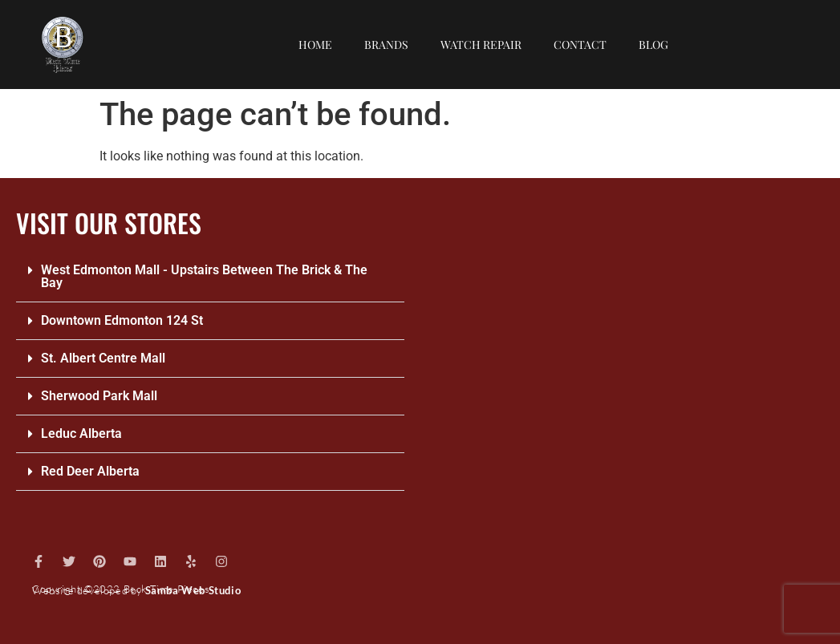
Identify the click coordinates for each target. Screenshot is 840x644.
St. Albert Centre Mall (103, 358)
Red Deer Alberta (90, 471)
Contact (580, 45)
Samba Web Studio (193, 590)
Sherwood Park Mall (99, 396)
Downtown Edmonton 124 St (122, 320)
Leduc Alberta (81, 433)
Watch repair (481, 45)
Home (315, 45)
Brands (386, 45)
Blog (653, 45)
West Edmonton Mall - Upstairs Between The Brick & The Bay (204, 276)
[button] (210, 277)
